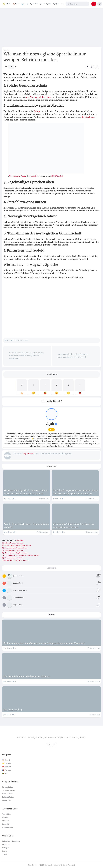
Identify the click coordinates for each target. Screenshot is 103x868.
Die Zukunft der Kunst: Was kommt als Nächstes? (27, 677)
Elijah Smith (18, 605)
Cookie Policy (7, 794)
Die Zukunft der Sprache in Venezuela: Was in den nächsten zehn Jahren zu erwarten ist (26, 356)
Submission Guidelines (11, 841)
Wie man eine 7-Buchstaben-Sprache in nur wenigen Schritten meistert (73, 526)
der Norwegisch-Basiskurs (39, 97)
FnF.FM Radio (7, 827)
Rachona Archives (20, 590)
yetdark (33, 176)
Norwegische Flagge (18, 176)
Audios (34, 4)
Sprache (6, 50)
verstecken (20, 541)
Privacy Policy (7, 787)
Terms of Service (9, 790)
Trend (4, 854)
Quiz (56, 4)
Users (4, 851)
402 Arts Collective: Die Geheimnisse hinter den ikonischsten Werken (73, 356)
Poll (49, 4)
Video (17, 4)
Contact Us (6, 800)
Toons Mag (6, 814)
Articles (7, 4)
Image (25, 4)
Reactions (6, 844)
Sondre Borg (18, 583)
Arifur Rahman (19, 598)
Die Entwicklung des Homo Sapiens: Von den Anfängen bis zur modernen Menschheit (44, 643)
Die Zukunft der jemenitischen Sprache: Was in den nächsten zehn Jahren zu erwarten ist (75, 492)
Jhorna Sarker (18, 576)
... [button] (62, 4)
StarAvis (5, 821)
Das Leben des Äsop (13, 710)
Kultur (37, 111)
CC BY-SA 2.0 (57, 176)
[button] (94, 4)
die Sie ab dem (88, 117)
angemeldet (29, 454)
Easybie (5, 817)
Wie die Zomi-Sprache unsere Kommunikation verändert (26, 526)
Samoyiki (6, 824)
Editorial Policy (8, 797)
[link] (97, 67)
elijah (52, 424)
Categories (6, 848)
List (42, 4)
